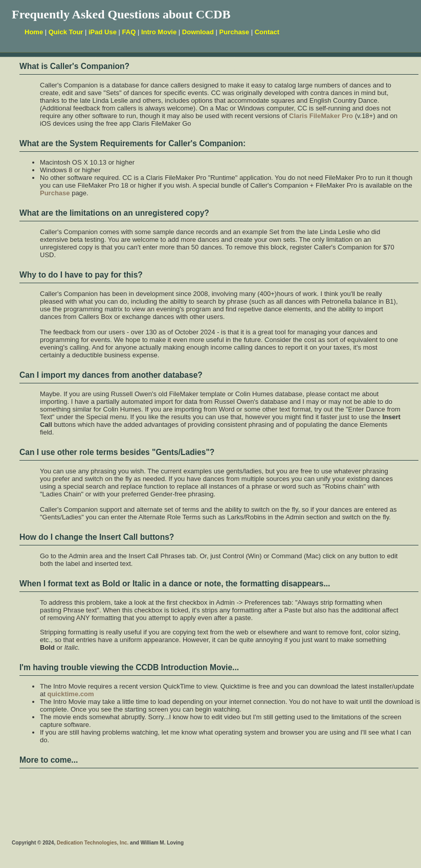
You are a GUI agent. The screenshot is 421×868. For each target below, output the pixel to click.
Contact (267, 32)
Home (34, 32)
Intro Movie (159, 32)
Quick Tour (66, 32)
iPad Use (103, 32)
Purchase (235, 32)
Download (198, 32)
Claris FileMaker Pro (321, 116)
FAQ (129, 32)
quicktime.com (70, 694)
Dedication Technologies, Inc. (92, 843)
